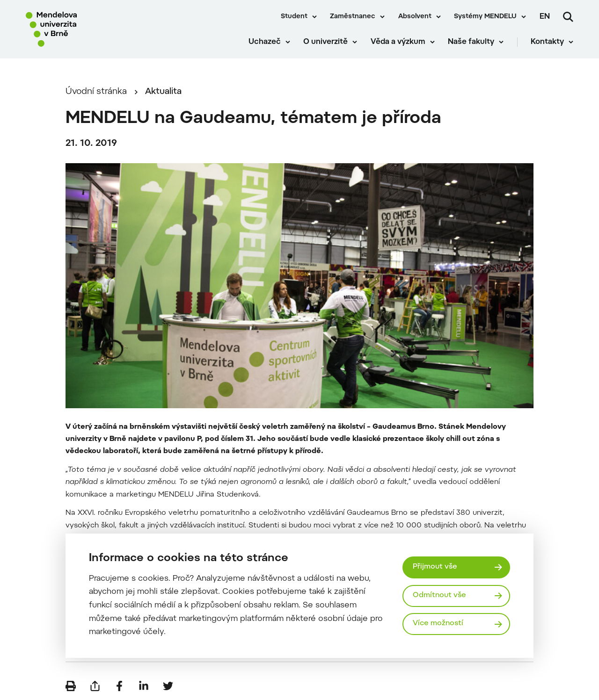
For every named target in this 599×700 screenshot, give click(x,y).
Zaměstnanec (353, 17)
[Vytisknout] (71, 686)
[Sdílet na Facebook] (119, 686)
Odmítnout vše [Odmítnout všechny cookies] (439, 595)
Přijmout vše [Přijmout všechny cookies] (435, 567)
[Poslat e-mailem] (95, 686)
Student (294, 17)
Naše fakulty (471, 42)
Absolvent (415, 17)
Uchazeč (265, 42)
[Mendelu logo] (80, 29)
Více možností (438, 624)
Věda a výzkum (398, 42)
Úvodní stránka (96, 92)
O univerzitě (325, 42)
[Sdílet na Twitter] (168, 686)
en (545, 17)
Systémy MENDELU (485, 17)
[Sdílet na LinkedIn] (144, 686)
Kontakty (547, 42)
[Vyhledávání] (568, 17)
